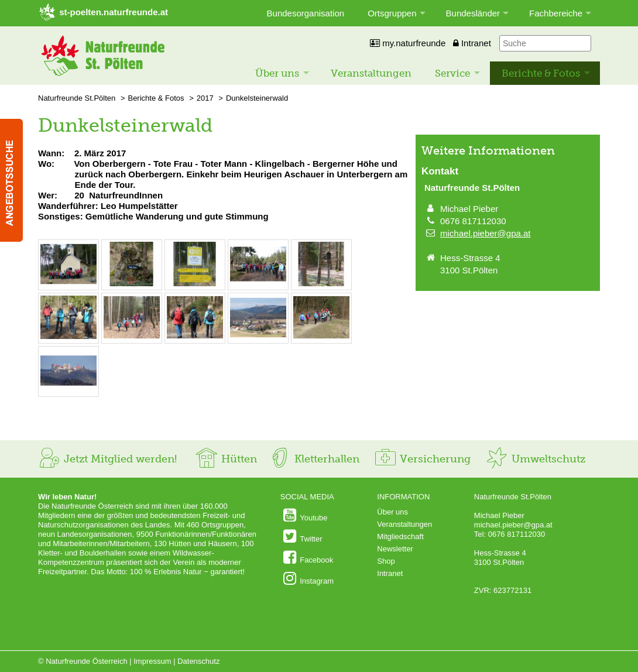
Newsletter (395, 549)
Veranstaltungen (371, 73)
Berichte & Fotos (541, 73)
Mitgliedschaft (400, 536)
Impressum (152, 661)
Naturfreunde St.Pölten (77, 98)
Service (452, 73)
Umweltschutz (535, 459)
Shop (386, 561)
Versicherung (422, 459)
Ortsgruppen (392, 13)
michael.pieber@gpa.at (485, 233)
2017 (205, 98)
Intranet (472, 43)
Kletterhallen (314, 459)
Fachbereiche (556, 13)
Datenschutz (198, 661)
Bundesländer (473, 13)
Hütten (226, 459)
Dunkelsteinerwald (257, 98)
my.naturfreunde (408, 43)
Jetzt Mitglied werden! (107, 459)
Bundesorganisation (306, 13)
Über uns (277, 73)
